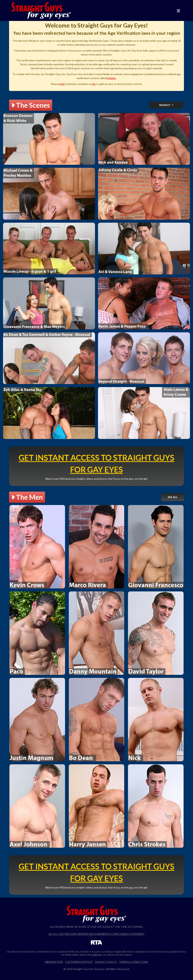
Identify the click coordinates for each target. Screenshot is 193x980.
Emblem (111, 78)
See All (173, 497)
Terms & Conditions (134, 962)
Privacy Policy (106, 962)
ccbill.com (97, 955)
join (94, 84)
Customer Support (79, 962)
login (62, 84)
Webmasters (54, 962)
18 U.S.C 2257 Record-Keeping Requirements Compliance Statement (96, 934)
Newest (165, 105)
